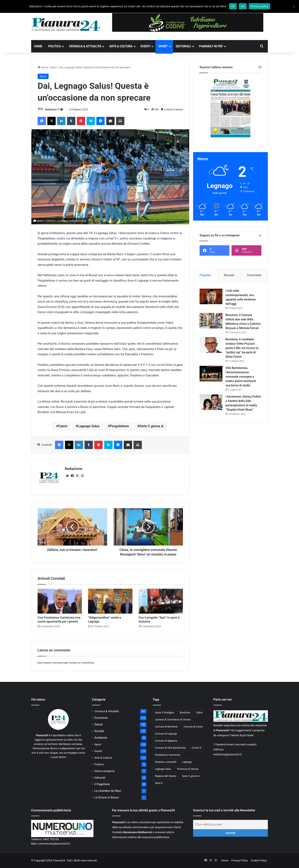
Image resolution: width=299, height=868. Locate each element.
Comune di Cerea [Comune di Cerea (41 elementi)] (193, 727)
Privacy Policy (240, 860)
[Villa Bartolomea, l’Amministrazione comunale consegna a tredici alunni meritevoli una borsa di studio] (211, 374)
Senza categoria (105, 771)
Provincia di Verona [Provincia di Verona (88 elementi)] (188, 769)
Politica (55, 46)
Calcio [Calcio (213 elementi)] (199, 713)
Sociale (99, 731)
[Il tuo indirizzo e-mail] (230, 825)
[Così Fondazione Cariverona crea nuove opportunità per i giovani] (60, 601)
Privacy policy (259, 6)
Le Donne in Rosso (107, 797)
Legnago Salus (89, 426)
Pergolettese (119, 426)
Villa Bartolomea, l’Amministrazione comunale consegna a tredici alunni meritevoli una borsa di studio (241, 377)
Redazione (51, 110)
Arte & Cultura (121, 46)
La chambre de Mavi (108, 791)
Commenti (254, 275)
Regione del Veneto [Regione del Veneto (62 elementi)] (166, 776)
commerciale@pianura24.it (54, 844)
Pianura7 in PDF (211, 46)
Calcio (63, 426)
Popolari (205, 275)
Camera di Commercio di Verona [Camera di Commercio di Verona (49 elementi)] (173, 720)
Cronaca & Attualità (85, 46)
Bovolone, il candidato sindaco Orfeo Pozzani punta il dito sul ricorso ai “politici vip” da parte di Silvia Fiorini (242, 348)
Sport (163, 46)
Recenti (229, 275)
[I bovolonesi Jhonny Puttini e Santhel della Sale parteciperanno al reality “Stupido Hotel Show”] (211, 402)
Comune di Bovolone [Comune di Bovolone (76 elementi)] (166, 727)
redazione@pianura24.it (228, 754)
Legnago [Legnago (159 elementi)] (187, 762)
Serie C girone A (151, 426)
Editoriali (183, 46)
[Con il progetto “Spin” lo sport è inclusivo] (161, 601)
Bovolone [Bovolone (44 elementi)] (185, 713)
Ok (233, 6)
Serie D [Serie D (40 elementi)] (159, 783)
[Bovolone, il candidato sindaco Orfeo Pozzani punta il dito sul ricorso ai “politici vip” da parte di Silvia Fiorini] (211, 345)
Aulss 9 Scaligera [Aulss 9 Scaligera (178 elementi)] (164, 713)
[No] (294, 6)
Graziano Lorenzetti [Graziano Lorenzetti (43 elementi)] (166, 762)
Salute (99, 724)
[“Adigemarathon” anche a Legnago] (110, 601)
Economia (101, 718)
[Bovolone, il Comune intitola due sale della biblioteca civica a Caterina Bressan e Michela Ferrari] (211, 321)
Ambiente (101, 738)
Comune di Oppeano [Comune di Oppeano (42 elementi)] (166, 741)
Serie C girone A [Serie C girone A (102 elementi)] (191, 776)
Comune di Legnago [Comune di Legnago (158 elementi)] (166, 734)
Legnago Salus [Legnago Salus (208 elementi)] (163, 769)
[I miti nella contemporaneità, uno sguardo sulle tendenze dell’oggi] (211, 296)
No (243, 6)
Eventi (145, 46)
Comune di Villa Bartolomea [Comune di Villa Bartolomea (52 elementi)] (170, 748)
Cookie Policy (259, 860)
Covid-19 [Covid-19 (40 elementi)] (197, 748)
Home (38, 46)
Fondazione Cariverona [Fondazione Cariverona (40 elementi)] (168, 755)
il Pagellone (102, 784)
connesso (58, 663)
